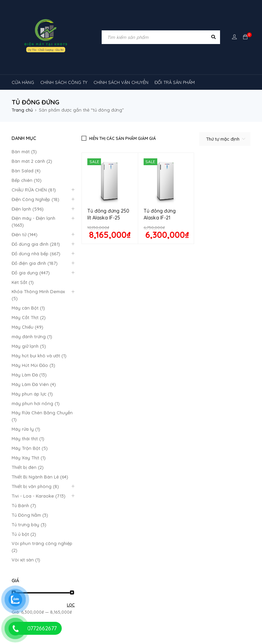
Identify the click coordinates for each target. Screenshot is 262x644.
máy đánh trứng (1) (32, 337)
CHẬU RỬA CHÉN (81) (34, 190)
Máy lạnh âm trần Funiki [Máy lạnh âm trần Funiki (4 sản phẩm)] (108, 538)
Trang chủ (22, 110)
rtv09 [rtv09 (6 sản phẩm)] (128, 577)
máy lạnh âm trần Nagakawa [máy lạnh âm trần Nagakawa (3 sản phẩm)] (135, 551)
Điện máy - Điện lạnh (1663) (33, 221)
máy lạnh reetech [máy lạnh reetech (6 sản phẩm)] (205, 525)
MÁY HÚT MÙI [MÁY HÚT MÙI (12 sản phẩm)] (162, 512)
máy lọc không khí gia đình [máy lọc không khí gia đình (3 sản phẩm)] (117, 564)
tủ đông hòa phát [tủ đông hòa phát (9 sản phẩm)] (170, 616)
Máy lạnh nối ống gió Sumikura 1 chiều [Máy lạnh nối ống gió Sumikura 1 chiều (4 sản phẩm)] (132, 525)
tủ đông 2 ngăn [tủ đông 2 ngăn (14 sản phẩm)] (120, 616)
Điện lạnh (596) (28, 209)
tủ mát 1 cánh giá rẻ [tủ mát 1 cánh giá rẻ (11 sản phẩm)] (38, 603)
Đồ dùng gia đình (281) (36, 244)
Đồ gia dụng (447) (31, 273)
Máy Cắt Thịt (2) (29, 317)
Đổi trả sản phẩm (91, 401)
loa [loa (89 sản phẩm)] (60, 512)
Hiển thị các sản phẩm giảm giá (122, 138)
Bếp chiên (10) (27, 180)
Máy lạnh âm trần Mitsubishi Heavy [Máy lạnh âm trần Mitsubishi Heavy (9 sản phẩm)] (54, 551)
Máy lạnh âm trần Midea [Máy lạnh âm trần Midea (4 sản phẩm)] (173, 538)
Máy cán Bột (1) (28, 308)
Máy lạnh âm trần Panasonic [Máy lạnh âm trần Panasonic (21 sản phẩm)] (210, 551)
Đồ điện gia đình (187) (35, 263)
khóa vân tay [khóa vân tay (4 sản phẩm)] (207, 499)
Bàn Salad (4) (26, 171)
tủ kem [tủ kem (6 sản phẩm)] (72, 590)
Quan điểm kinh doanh (158, 384)
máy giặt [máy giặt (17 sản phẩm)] (125, 512)
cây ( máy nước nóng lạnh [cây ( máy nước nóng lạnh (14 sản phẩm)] (120, 499)
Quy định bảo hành (93, 385)
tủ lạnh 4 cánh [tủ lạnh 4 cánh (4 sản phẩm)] (152, 590)
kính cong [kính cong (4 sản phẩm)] (27, 512)
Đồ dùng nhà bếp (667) (36, 254)
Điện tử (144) (25, 234)
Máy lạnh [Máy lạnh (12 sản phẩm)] (26, 525)
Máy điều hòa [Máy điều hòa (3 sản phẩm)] (31, 577)
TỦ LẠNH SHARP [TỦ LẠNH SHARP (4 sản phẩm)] (197, 577)
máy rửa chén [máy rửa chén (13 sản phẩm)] (203, 512)
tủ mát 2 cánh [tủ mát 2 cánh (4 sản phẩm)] (87, 603)
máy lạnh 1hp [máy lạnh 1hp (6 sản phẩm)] (63, 525)
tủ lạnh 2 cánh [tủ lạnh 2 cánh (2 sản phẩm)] (109, 590)
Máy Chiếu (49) (27, 327)
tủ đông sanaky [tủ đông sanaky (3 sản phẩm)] (219, 616)
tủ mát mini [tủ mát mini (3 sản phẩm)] (199, 603)
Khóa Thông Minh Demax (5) (38, 295)
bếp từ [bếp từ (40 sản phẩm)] (25, 499)
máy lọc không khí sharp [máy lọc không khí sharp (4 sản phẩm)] (185, 564)
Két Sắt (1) (23, 282)
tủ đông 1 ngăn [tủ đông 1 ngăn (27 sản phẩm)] (74, 616)
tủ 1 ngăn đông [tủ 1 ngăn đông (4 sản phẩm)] (33, 590)
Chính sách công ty (93, 393)
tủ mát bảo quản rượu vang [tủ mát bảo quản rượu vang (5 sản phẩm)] (144, 603)
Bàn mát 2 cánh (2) (32, 161)
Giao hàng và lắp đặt (157, 403)
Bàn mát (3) (24, 152)
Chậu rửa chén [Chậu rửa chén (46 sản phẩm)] (63, 499)
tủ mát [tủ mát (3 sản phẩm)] (189, 590)
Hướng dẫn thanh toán (159, 394)
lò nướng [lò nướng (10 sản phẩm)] (92, 512)
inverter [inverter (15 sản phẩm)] (170, 499)
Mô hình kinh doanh (94, 409)
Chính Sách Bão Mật (156, 411)
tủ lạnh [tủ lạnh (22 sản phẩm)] (158, 577)
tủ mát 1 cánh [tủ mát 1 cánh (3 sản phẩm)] (225, 590)
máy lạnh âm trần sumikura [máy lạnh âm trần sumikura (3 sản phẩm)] (46, 564)
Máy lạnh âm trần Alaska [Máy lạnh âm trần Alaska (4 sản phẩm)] (43, 538)
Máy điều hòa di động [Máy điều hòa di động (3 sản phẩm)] (82, 577)
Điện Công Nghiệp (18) (35, 199)
